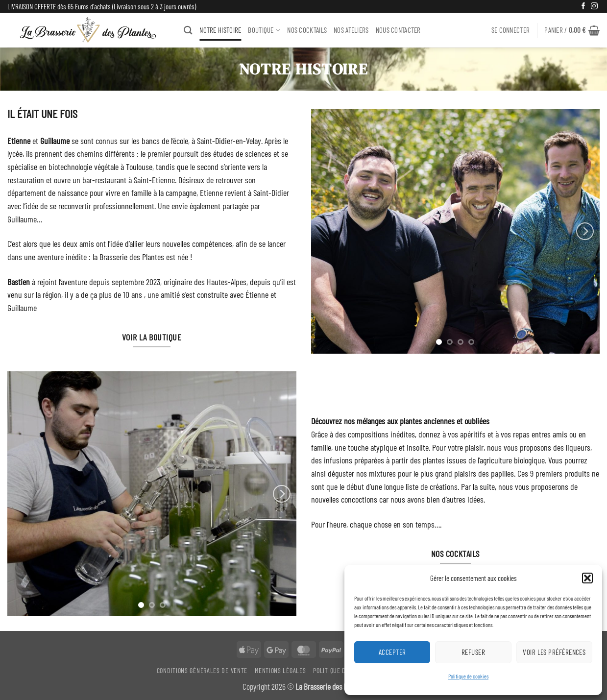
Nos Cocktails (307, 30)
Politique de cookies (468, 676)
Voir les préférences (554, 652)
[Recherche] (188, 30)
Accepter (392, 652)
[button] (587, 578)
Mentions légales (280, 670)
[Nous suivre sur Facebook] (583, 7)
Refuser (473, 652)
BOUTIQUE (264, 30)
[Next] (585, 231)
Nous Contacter (398, 30)
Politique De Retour (342, 670)
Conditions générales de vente (202, 670)
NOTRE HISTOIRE (220, 30)
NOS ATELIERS (351, 30)
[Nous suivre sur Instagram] (594, 7)
